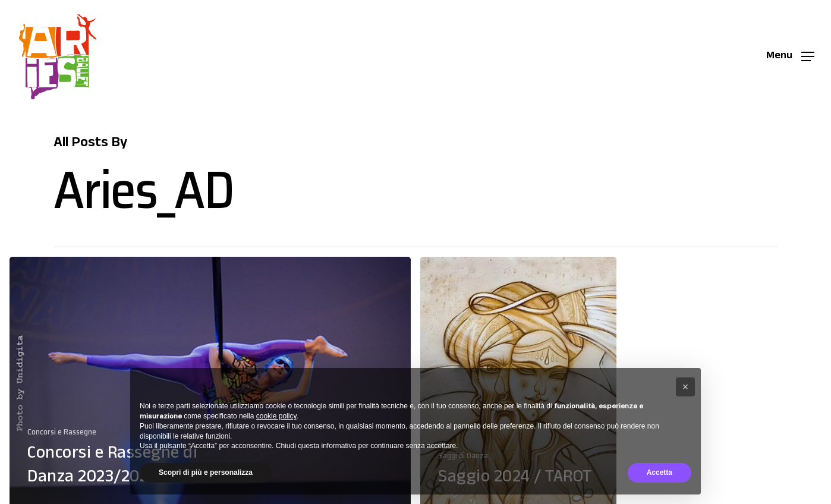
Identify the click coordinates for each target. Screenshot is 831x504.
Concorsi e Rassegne (62, 432)
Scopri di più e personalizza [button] (206, 472)
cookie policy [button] (276, 416)
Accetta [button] (660, 472)
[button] (790, 57)
